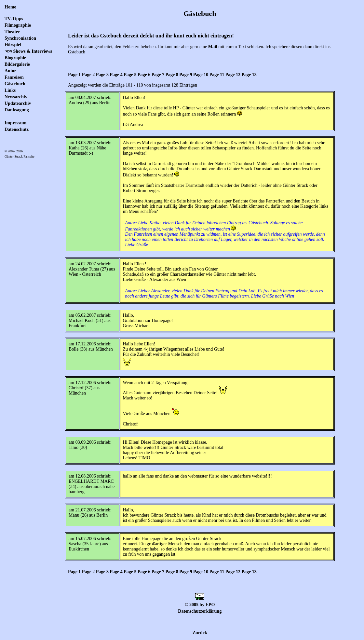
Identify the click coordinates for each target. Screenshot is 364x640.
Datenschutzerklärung (200, 611)
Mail (213, 47)
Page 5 (130, 75)
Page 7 (158, 75)
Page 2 (88, 75)
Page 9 (186, 75)
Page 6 (144, 75)
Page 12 (233, 75)
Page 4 (116, 75)
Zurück (200, 633)
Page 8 (172, 75)
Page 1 (74, 75)
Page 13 (249, 75)
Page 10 (201, 75)
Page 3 (102, 75)
